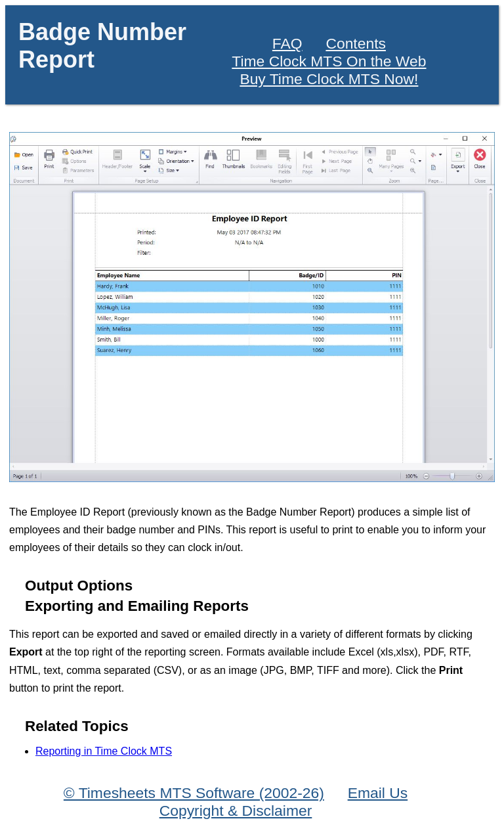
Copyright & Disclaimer (236, 811)
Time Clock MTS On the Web (329, 61)
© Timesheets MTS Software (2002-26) (194, 793)
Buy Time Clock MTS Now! (329, 79)
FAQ (287, 43)
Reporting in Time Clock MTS (104, 751)
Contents (356, 43)
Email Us (378, 793)
